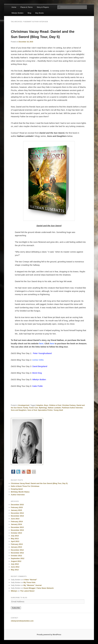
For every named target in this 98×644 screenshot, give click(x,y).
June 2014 (15, 519)
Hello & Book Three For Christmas (25, 486)
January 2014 (16, 524)
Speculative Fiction (45, 410)
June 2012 (15, 567)
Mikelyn (14, 591)
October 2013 (16, 533)
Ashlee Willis (38, 360)
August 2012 (16, 561)
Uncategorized (24, 405)
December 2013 (17, 527)
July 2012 (15, 564)
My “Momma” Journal (33, 585)
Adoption (40, 405)
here (41, 343)
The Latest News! (27, 591)
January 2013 (16, 547)
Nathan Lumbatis (54, 408)
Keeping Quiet (17, 489)
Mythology (43, 408)
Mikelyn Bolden (17, 13)
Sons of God (32, 410)
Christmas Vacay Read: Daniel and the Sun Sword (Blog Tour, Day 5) (39, 483)
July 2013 (15, 536)
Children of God (55, 405)
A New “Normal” (30, 580)
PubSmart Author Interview (72, 408)
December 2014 (17, 513)
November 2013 (17, 530)
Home (14, 7)
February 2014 (17, 521)
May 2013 (15, 539)
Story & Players (43, 7)
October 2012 (16, 556)
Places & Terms (26, 7)
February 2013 (17, 544)
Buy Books (40, 13)
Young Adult (58, 410)
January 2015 (16, 510)
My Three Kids (30, 582)
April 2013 (15, 541)
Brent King (37, 373)
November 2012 (17, 553)
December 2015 (17, 505)
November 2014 (17, 516)
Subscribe (16, 608)
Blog (29, 13)
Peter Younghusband (42, 353)
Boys (46, 405)
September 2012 (18, 558)
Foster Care (34, 408)
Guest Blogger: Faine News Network (39, 588)
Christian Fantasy (69, 405)
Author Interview (18, 495)
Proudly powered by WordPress (49, 635)
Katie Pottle (38, 386)
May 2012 (15, 570)
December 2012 (17, 550)
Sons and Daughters (19, 410)
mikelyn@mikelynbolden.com (22, 621)
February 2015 (17, 507)
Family (26, 408)
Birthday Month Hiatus (20, 492)
